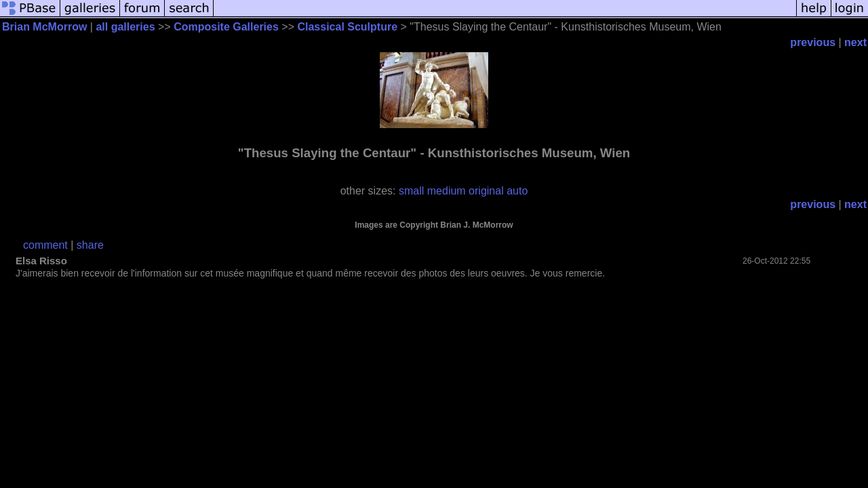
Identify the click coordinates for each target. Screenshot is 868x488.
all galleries (125, 27)
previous (813, 42)
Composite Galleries (226, 27)
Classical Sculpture (347, 27)
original (486, 191)
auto (517, 191)
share (90, 245)
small (411, 191)
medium (447, 191)
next (855, 42)
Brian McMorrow (44, 27)
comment (45, 245)
